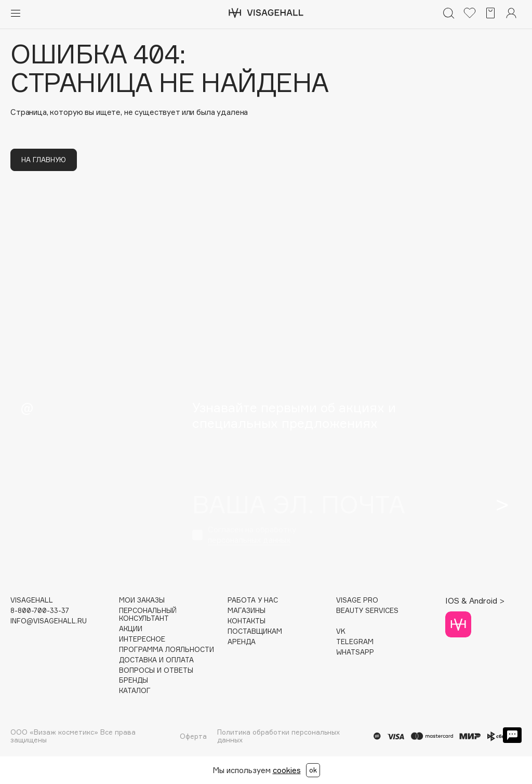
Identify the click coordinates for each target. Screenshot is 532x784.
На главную (44, 160)
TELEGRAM (355, 642)
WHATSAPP (355, 652)
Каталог (135, 691)
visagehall (32, 600)
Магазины (247, 611)
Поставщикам (255, 631)
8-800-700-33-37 (40, 611)
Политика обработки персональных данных (278, 736)
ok (313, 770)
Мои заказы (142, 600)
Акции (131, 629)
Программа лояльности (167, 650)
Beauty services (367, 611)
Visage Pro (357, 600)
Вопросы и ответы (156, 670)
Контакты (247, 621)
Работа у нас (253, 600)
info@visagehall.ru (49, 621)
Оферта (193, 736)
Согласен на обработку (252, 535)
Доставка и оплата (156, 660)
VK (341, 631)
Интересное (142, 639)
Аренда (242, 642)
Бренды (134, 680)
